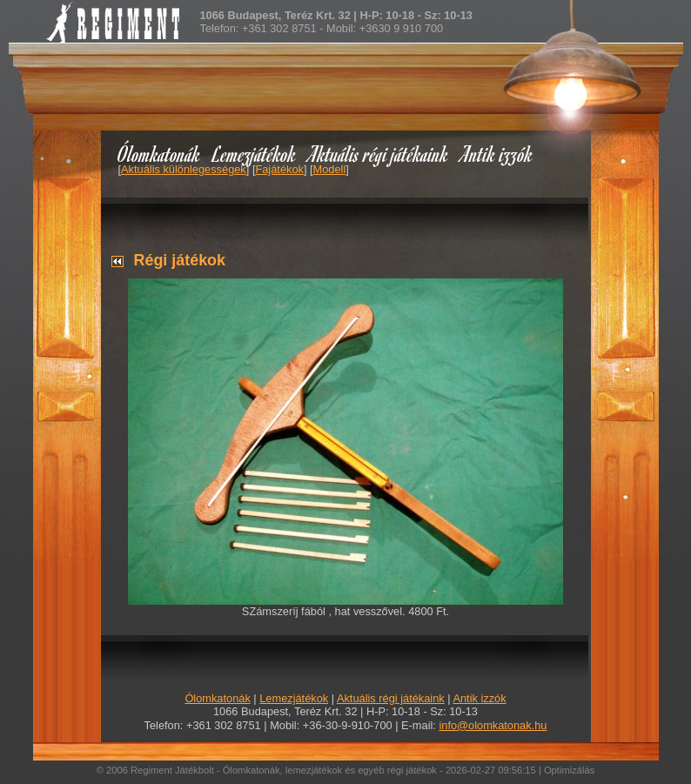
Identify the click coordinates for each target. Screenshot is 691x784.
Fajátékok (279, 169)
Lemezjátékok (255, 154)
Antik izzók (497, 154)
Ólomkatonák (159, 154)
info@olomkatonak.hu (493, 725)
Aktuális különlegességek (184, 169)
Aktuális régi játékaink (379, 154)
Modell (330, 169)
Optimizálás (569, 770)
